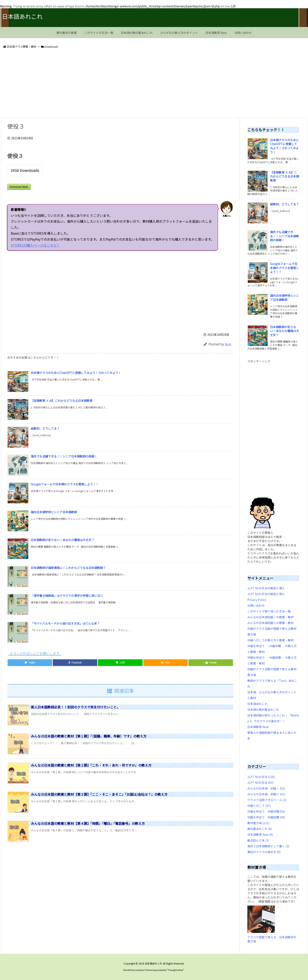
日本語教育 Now (258, 727)
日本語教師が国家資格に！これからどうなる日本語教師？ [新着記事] (68, 568)
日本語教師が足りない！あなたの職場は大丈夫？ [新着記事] (63, 540)
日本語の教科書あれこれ (263, 709)
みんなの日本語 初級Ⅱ (266, 794)
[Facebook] (75, 663)
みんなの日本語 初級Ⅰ (266, 788)
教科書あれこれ (260, 829)
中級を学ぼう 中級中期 (266, 811)
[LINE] (120, 663)
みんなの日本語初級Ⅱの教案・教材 (270, 623)
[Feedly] (211, 663)
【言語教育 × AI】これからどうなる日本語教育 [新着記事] (62, 401)
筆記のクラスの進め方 (264, 852)
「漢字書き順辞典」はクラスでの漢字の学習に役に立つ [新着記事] (67, 596)
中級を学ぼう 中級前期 (266, 817)
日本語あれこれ (257, 704)
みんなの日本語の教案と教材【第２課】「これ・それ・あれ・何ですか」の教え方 (91, 765)
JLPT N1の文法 (261, 777)
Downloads (51, 47)
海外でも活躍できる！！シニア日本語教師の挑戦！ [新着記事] (64, 456)
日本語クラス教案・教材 (22, 47)
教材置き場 (258, 823)
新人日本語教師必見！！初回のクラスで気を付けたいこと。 (76, 707)
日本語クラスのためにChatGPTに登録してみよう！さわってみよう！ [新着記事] (76, 373)
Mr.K (228, 344)
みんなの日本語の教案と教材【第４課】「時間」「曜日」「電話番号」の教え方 (88, 823)
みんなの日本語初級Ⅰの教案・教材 (270, 617)
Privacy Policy (257, 600)
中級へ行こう (259, 806)
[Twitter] (30, 663)
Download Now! (19, 187)
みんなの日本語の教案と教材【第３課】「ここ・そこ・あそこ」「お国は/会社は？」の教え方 (99, 794)
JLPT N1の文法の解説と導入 (266, 588)
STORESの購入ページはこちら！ (103, 245)
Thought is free (175, 970)
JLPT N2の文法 (260, 783)
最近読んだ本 (258, 840)
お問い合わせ (256, 605)
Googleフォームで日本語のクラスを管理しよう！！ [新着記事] (65, 484)
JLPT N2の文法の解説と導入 (266, 594)
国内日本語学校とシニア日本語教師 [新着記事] (54, 512)
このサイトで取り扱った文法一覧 (269, 611)
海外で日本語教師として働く (268, 846)
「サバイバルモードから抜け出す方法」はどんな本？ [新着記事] (65, 623)
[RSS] (166, 663)
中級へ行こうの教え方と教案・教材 (270, 640)
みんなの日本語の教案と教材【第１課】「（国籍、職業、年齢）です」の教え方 (89, 736)
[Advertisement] (125, 84)
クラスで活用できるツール (267, 800)
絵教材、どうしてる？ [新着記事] (45, 428)
